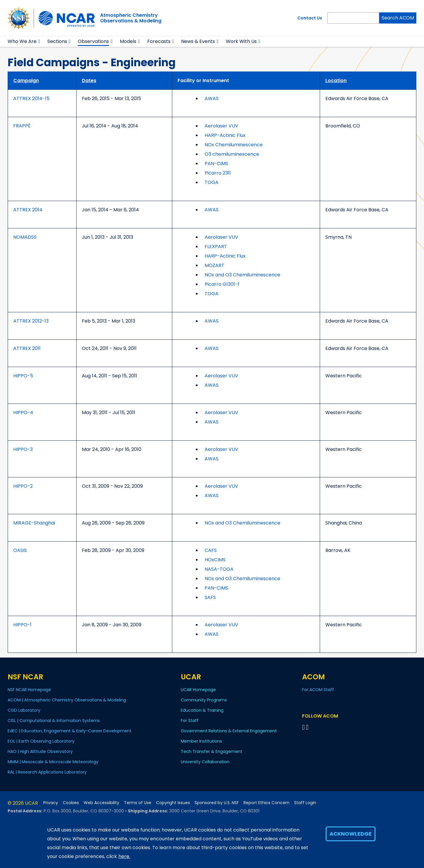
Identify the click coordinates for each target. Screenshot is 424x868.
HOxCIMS (215, 560)
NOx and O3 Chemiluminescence (242, 275)
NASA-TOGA (219, 569)
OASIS (20, 550)
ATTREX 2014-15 (31, 98)
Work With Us (241, 41)
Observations (93, 41)
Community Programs (204, 700)
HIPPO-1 (22, 625)
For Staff (190, 721)
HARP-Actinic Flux (225, 135)
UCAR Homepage (198, 690)
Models (128, 41)
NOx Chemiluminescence (234, 145)
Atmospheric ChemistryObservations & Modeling (131, 18)
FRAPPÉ (22, 126)
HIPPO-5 (23, 376)
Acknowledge (351, 834)
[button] (39, 42)
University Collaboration (205, 762)
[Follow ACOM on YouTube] (308, 727)
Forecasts (159, 41)
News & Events (198, 41)
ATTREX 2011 (27, 348)
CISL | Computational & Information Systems (54, 721)
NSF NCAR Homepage (29, 690)
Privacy (51, 803)
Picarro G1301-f (222, 284)
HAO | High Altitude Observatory (40, 751)
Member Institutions (201, 741)
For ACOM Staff (318, 690)
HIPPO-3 (23, 449)
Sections (57, 41)
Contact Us (310, 18)
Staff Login (305, 803)
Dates (89, 81)
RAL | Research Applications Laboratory (47, 772)
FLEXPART (216, 247)
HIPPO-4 (23, 413)
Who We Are (22, 41)
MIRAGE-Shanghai (34, 523)
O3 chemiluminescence (232, 154)
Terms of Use (138, 803)
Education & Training (202, 710)
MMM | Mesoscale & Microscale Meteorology (53, 762)
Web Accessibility (101, 803)
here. (124, 856)
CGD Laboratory (24, 710)
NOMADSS (25, 237)
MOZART (215, 265)
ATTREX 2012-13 (31, 321)
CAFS (211, 550)
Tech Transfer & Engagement (212, 751)
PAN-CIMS (216, 164)
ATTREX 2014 (28, 210)
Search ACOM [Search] (398, 18)
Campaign (26, 81)
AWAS (212, 98)
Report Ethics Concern (266, 803)
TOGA (212, 182)
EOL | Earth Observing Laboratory (41, 741)
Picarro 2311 (218, 173)
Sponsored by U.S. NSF (217, 803)
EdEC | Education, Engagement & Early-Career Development (70, 731)
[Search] (353, 18)
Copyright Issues (173, 803)
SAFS (210, 597)
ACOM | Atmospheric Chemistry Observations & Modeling (67, 700)
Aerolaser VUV (221, 126)
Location (336, 81)
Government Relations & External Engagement (229, 731)
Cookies (71, 803)
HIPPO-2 (23, 486)
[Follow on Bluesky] (303, 727)
